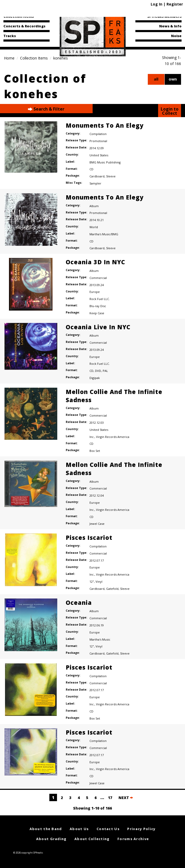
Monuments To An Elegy (105, 125)
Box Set (95, 451)
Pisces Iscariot (89, 537)
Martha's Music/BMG (104, 234)
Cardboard (97, 176)
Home (9, 58)
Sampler (95, 183)
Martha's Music (100, 639)
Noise (176, 36)
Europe (95, 292)
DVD (98, 371)
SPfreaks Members (164, 16)
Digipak (95, 378)
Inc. (92, 437)
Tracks (10, 36)
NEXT (126, 798)
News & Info (170, 26)
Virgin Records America (113, 437)
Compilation (98, 134)
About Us (79, 829)
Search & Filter (46, 109)
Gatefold (112, 589)
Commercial (98, 278)
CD (91, 169)
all (156, 79)
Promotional (98, 141)
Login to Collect (170, 111)
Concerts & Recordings (24, 26)
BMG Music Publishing (105, 162)
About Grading (51, 839)
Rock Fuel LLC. (100, 299)
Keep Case (97, 313)
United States (99, 155)
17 (110, 798)
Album (94, 206)
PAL (105, 371)
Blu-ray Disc (98, 306)
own (173, 79)
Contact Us (108, 829)
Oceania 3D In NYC (95, 262)
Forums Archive (133, 839)
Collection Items (19, 16)
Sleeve (111, 176)
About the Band (46, 829)
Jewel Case (97, 524)
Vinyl (99, 582)
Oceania (79, 602)
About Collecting (92, 839)
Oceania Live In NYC (98, 327)
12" (92, 582)
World (94, 227)
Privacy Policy (141, 829)
